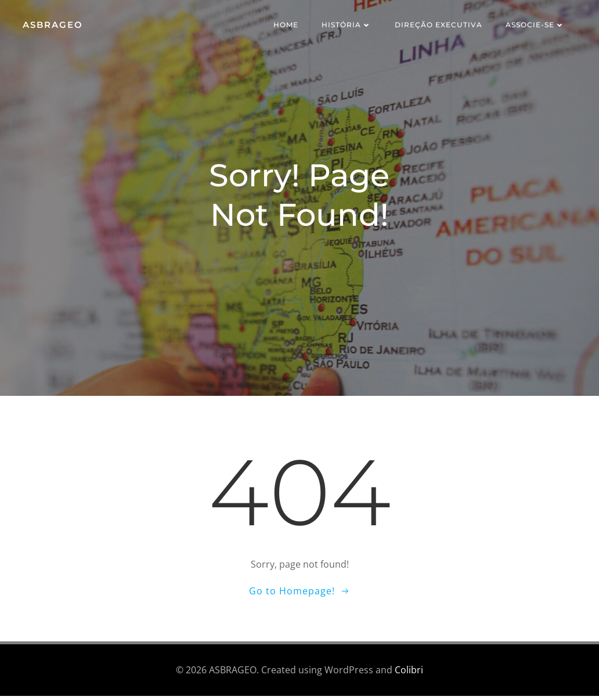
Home (288, 26)
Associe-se (537, 26)
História (348, 26)
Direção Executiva (440, 26)
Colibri (409, 674)
